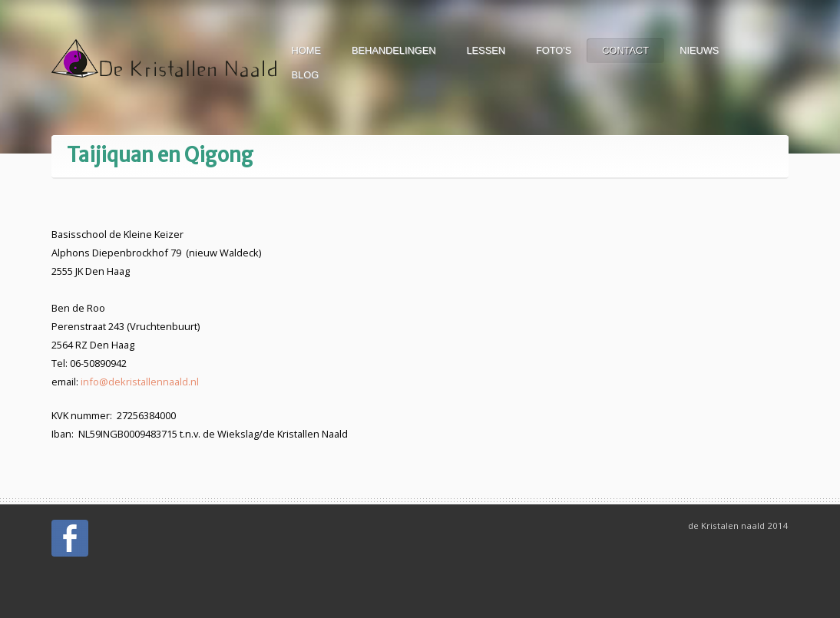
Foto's (554, 50)
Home (306, 50)
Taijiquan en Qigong (160, 155)
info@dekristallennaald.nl (140, 382)
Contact (625, 50)
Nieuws (699, 50)
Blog (306, 75)
